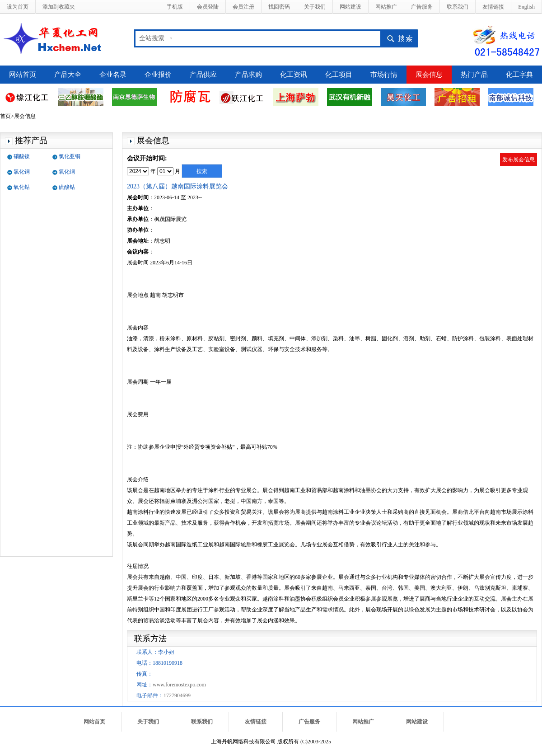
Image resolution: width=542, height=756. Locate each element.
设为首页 (18, 7)
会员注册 (243, 7)
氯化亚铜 (70, 156)
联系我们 (458, 7)
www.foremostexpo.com (179, 685)
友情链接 (493, 7)
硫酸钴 (67, 187)
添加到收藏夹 (59, 7)
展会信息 (429, 75)
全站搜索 (152, 38)
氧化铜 (67, 172)
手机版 (175, 7)
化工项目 (339, 75)
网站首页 (23, 75)
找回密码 (279, 7)
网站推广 (386, 7)
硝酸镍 (22, 156)
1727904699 (177, 695)
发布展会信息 (519, 160)
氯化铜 (22, 172)
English (526, 7)
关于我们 (315, 7)
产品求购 (248, 75)
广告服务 (422, 7)
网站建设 (350, 7)
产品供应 (203, 75)
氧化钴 (22, 187)
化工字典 (519, 75)
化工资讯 (294, 75)
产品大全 (68, 75)
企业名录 (113, 75)
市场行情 (384, 75)
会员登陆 (208, 7)
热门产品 (474, 75)
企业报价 (158, 75)
